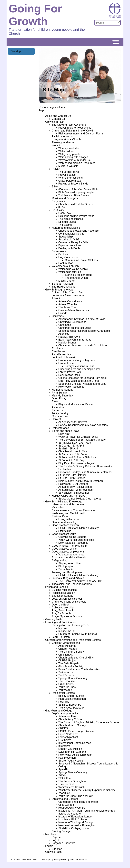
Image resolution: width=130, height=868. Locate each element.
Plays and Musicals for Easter (76, 404)
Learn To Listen (61, 637)
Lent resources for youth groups (77, 360)
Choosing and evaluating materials (78, 231)
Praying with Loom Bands (73, 184)
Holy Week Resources (71, 387)
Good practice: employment (68, 552)
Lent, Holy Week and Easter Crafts (79, 381)
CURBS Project (67, 661)
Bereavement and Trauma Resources (74, 510)
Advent (56, 298)
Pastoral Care (60, 516)
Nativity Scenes (67, 343)
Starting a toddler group (79, 275)
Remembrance (60, 428)
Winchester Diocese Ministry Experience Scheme (87, 790)
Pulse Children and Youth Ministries (79, 669)
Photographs (66, 566)
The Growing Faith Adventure (69, 125)
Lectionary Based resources (68, 295)
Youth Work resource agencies (76, 540)
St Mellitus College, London (74, 828)
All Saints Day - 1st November (76, 487)
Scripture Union (67, 672)
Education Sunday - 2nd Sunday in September (85, 472)
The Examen (66, 225)
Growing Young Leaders (72, 537)
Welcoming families (70, 272)
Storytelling (65, 531)
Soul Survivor (66, 675)
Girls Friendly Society (71, 666)
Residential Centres (63, 693)
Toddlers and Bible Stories (74, 195)
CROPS (63, 728)
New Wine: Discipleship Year (75, 755)
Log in (55, 840)
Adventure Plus (67, 716)
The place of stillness (71, 219)
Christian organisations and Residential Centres (73, 640)
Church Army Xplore (70, 719)
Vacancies (58, 507)
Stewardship (66, 237)
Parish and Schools (57, 587)
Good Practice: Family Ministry (70, 546)
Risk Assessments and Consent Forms (81, 134)
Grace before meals (70, 181)
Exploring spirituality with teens (76, 216)
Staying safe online (69, 563)
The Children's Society (71, 652)
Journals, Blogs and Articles (68, 578)
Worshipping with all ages (73, 157)
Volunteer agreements (71, 555)
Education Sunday (62, 596)
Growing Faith (53, 619)
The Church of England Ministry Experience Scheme (89, 722)
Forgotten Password (64, 843)
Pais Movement (67, 758)
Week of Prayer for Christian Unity (78, 437)
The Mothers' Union (76, 278)
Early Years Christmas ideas (75, 340)
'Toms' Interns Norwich (71, 787)
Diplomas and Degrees (65, 799)
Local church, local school (67, 599)
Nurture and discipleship (66, 228)
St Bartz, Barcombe (70, 705)
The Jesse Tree (67, 307)
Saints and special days (66, 431)
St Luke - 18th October (72, 478)
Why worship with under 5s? (75, 160)
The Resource (67, 681)
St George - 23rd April (71, 446)
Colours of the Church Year (68, 293)
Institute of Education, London (76, 817)
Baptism (63, 254)
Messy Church (67, 281)
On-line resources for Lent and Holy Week (83, 378)
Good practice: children (65, 525)
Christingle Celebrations (72, 322)
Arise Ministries (67, 646)
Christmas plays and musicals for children (83, 346)
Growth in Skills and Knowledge (64, 502)
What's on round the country (68, 504)
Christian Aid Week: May (73, 452)
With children (66, 151)
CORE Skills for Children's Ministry (79, 528)
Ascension (58, 407)
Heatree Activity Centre (72, 808)
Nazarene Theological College (76, 822)
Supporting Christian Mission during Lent (82, 384)
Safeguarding (60, 560)
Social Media (66, 569)
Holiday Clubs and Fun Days (68, 496)
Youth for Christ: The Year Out (76, 796)
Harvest (56, 419)
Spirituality (58, 210)
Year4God (64, 793)
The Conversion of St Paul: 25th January (82, 440)
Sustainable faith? (69, 240)
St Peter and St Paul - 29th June (77, 457)
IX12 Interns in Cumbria (72, 752)
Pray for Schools (61, 613)
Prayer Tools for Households (75, 128)
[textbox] (106, 23)
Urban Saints (66, 684)
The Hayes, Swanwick (71, 708)
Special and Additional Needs (69, 557)
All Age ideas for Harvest (73, 422)
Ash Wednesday (61, 354)
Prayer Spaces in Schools (67, 616)
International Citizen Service (75, 743)
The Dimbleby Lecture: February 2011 (80, 581)
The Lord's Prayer (69, 172)
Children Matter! (68, 649)
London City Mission (70, 749)
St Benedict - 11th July (71, 460)
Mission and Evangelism (66, 198)
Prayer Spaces (67, 175)
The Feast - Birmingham (72, 781)
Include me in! (67, 631)
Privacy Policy (60, 860)
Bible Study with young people (76, 192)
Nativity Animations (69, 337)
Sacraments (59, 251)
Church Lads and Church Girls (76, 658)
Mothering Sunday (62, 390)
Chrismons (65, 325)
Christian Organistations (66, 643)
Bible (55, 187)
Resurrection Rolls (69, 375)
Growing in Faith (55, 122)
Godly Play (65, 213)
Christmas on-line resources (75, 328)
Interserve (64, 746)
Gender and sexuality (64, 522)
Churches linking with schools (69, 602)
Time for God (66, 784)
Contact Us (58, 119)
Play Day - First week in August (76, 463)
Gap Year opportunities (65, 714)
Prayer (56, 169)
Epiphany (57, 348)
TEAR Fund (65, 778)
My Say (63, 628)
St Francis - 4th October (72, 475)
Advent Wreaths (68, 304)
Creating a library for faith (73, 242)
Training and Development (67, 572)
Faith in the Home (62, 136)
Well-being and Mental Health (69, 513)
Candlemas (58, 351)
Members (51, 834)
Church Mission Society (72, 725)
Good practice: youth (64, 534)
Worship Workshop (69, 148)
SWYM (62, 775)
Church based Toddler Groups (76, 204)
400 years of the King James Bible (78, 189)
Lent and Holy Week (64, 357)
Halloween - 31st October (73, 484)
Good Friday (59, 399)
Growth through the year (59, 290)
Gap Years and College (59, 711)
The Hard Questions (64, 287)
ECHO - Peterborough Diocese (76, 731)
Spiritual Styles (67, 222)
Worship (57, 145)
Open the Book (61, 605)
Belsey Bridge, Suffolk (71, 696)
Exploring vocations (70, 245)
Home (42, 107)
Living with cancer (69, 519)
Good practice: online (64, 549)
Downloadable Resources (73, 543)
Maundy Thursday (62, 396)
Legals (52, 107)
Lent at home (66, 363)
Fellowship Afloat (68, 737)
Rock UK (64, 702)
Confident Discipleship (71, 234)
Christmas (58, 316)
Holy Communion (68, 257)
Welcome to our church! (66, 266)
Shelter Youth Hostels (71, 761)
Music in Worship (68, 166)
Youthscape (65, 690)
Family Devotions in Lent (79, 366)
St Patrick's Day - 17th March (75, 443)
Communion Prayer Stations (81, 260)
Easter (56, 401)
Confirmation (66, 263)
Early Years (58, 201)
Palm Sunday (60, 393)
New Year (64, 434)
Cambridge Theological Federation (78, 802)
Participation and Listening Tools (71, 625)
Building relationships (64, 590)
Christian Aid (66, 655)
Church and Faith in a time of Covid (72, 131)
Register (57, 837)
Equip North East (68, 734)
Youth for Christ (67, 687)
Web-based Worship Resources (77, 163)
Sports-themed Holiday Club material (80, 499)
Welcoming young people (73, 269)
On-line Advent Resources (74, 310)
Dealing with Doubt (69, 248)
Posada (63, 313)
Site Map (15, 51)
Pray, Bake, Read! (62, 610)
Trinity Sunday (60, 413)
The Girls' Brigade (69, 663)
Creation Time (60, 416)
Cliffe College (66, 805)
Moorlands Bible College (73, 820)
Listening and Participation (61, 622)
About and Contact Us (58, 116)
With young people (69, 154)
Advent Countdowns (70, 301)
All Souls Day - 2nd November (76, 490)
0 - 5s (62, 207)
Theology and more (63, 142)
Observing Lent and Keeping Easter (79, 369)
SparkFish (64, 769)
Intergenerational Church (66, 139)
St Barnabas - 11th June (73, 454)
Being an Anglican (62, 284)
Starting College (61, 831)
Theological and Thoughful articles (72, 584)
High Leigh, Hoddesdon (72, 699)
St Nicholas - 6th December (74, 493)
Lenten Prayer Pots (70, 372)
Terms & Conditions (78, 860)
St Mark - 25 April (68, 449)
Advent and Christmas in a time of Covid (82, 319)
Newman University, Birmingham (77, 825)
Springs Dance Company (73, 678)
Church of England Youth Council (78, 634)
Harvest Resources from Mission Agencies (83, 425)
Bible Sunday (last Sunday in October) (81, 481)
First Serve (65, 740)
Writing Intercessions (70, 178)
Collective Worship (63, 608)
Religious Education (63, 593)
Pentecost (58, 410)
